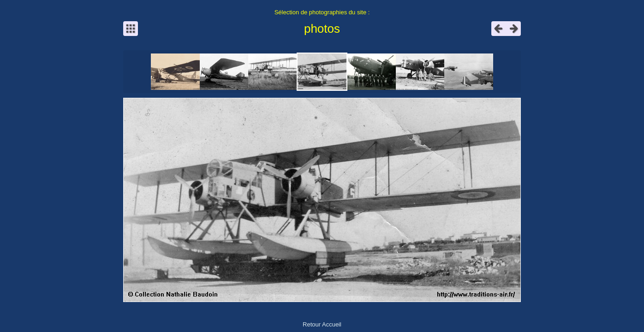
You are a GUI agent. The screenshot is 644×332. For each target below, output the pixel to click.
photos (322, 29)
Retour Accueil (322, 324)
